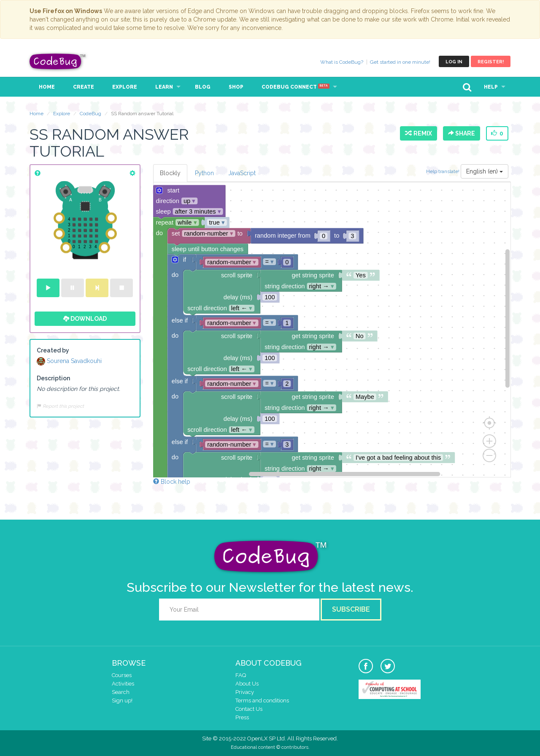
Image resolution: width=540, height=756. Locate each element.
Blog (203, 87)
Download (85, 319)
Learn (164, 87)
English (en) (485, 171)
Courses (122, 675)
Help (491, 87)
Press (242, 717)
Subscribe (351, 609)
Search (121, 692)
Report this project (60, 406)
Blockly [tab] (170, 173)
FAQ (241, 675)
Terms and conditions (262, 700)
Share (462, 133)
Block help (172, 482)
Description (53, 378)
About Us (247, 684)
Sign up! (122, 700)
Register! (491, 62)
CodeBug (58, 61)
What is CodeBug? (342, 62)
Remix (418, 133)
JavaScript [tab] (242, 173)
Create (84, 87)
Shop (236, 87)
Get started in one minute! (400, 62)
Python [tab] (204, 173)
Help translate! (443, 171)
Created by (53, 350)
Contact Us (249, 709)
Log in (454, 62)
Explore (125, 87)
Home (47, 87)
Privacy (245, 692)
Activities (123, 684)
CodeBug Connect (296, 87)
